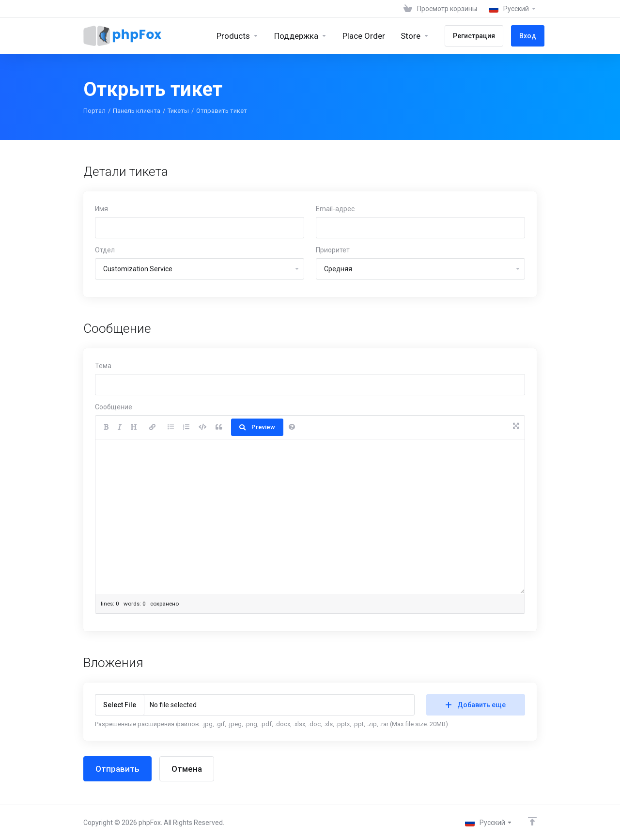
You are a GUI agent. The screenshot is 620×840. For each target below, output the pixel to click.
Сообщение (114, 407)
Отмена (187, 769)
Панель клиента (137, 111)
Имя (101, 209)
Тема (103, 366)
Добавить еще (476, 705)
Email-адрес (335, 209)
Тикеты (178, 111)
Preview (257, 427)
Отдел (105, 250)
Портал (94, 111)
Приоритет (333, 250)
